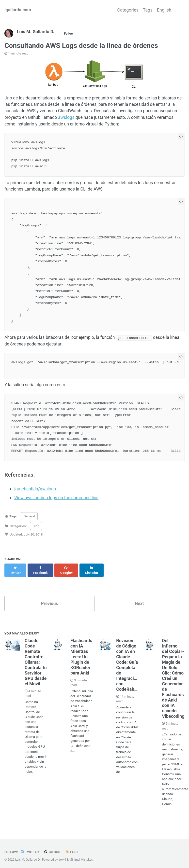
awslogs (74, 118)
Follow (69, 33)
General (29, 519)
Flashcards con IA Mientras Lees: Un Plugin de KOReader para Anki (81, 655)
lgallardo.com (18, 10)
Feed (73, 849)
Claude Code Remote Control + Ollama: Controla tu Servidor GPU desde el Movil (36, 660)
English (164, 10)
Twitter (30, 849)
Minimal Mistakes (82, 857)
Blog (36, 529)
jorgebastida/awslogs (36, 492)
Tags (143, 10)
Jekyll (63, 857)
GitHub (53, 849)
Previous (50, 602)
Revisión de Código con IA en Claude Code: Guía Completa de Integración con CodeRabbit (128, 663)
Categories (119, 10)
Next (139, 602)
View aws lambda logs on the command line (58, 501)
